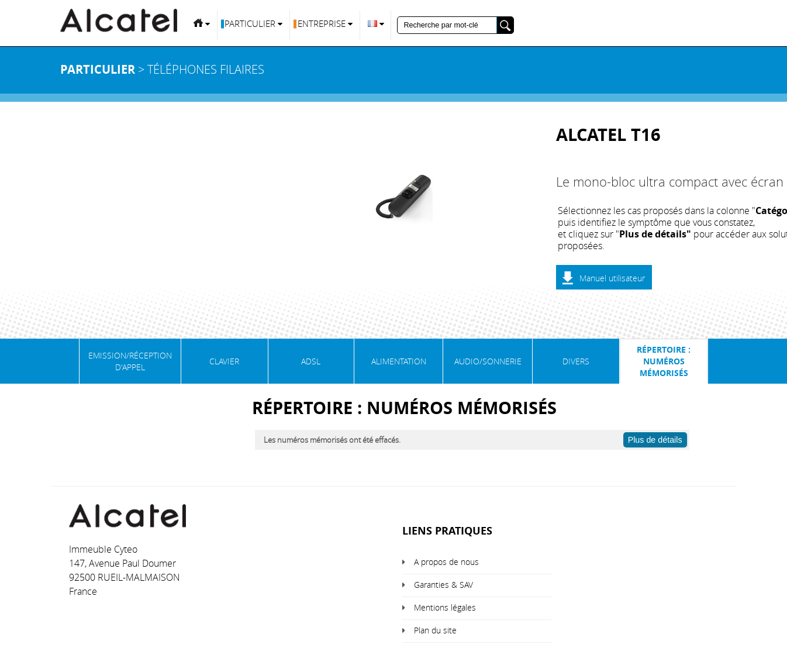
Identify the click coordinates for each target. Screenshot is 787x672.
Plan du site (435, 630)
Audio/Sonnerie (488, 361)
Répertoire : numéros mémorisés (664, 361)
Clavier (224, 361)
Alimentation (399, 361)
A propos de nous (446, 562)
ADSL (311, 361)
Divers (576, 361)
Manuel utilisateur (612, 278)
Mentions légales (445, 607)
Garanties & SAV (443, 585)
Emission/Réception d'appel (130, 361)
